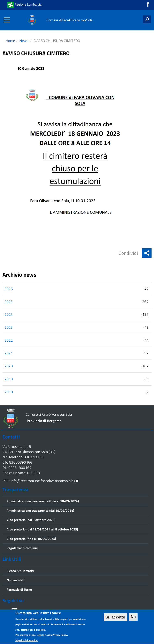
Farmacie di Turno (19, 589)
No (133, 618)
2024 (9, 314)
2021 (9, 353)
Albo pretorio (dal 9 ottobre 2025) (31, 520)
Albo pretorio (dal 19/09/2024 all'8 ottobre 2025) (42, 529)
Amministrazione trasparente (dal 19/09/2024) (40, 511)
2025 (9, 302)
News (24, 41)
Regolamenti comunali (22, 548)
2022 (9, 340)
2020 (9, 366)
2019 (9, 379)
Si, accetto (115, 618)
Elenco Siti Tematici (20, 571)
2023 (9, 327)
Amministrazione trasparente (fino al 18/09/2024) (43, 501)
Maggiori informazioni (27, 641)
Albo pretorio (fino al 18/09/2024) (31, 539)
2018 (9, 392)
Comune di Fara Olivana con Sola (69, 20)
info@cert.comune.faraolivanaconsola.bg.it (44, 481)
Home (10, 41)
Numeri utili (15, 580)
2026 (9, 289)
